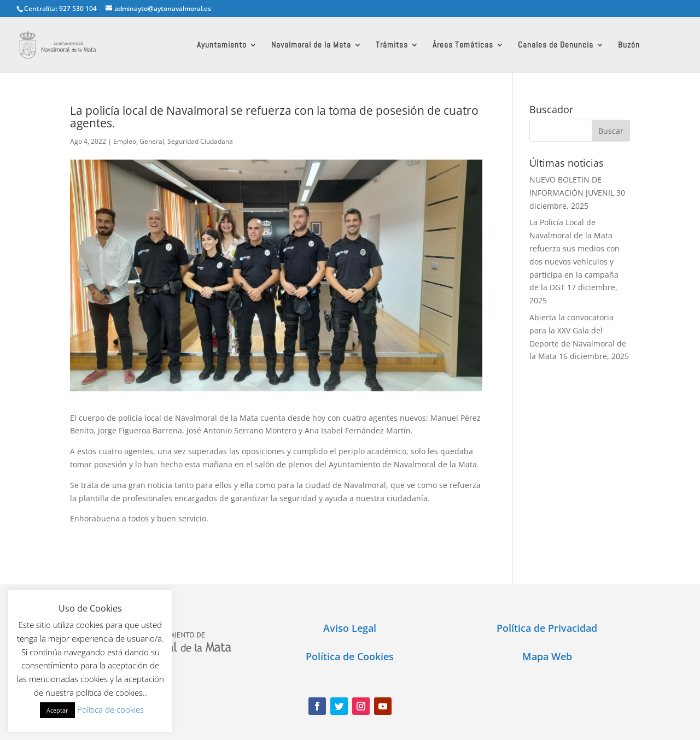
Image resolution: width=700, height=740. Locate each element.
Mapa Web (547, 656)
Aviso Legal (350, 628)
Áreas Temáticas (463, 45)
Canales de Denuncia (556, 45)
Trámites (392, 45)
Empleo (125, 141)
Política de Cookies (350, 656)
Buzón (629, 45)
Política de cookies (110, 709)
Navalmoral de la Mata (311, 45)
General (152, 141)
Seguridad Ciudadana (200, 141)
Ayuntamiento (222, 45)
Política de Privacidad (547, 628)
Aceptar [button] (57, 710)
